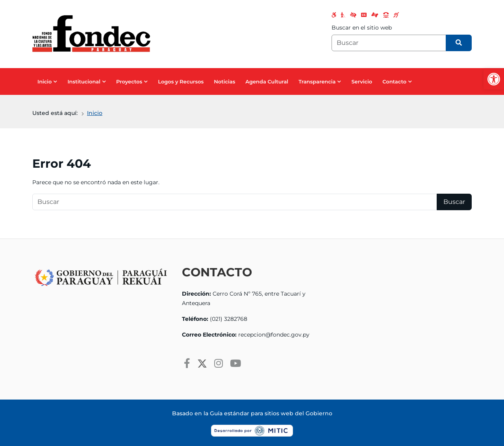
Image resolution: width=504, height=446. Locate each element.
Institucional (84, 81)
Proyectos (129, 81)
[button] (494, 79)
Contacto (394, 81)
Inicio (44, 81)
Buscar (454, 202)
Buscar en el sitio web (362, 28)
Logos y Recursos (181, 81)
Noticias (224, 81)
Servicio (362, 81)
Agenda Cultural (267, 81)
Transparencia (317, 81)
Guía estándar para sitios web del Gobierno (271, 413)
